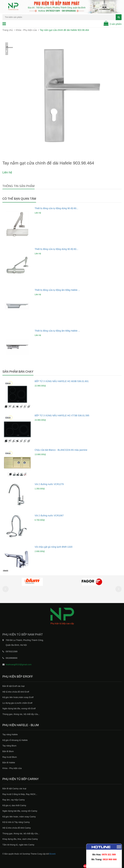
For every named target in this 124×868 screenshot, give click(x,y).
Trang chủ (8, 30)
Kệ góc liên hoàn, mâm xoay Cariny (19, 817)
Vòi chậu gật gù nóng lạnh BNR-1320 (54, 547)
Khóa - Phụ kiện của (26, 30)
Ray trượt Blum (10, 757)
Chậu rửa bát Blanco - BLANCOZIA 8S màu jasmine (61, 450)
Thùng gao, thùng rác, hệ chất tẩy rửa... (21, 714)
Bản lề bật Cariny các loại (14, 789)
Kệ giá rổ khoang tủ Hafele (15, 740)
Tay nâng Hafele (10, 734)
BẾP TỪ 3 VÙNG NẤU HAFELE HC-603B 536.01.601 (62, 381)
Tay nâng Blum (9, 746)
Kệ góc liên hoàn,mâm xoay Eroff (18, 697)
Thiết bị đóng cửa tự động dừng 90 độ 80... (56, 208)
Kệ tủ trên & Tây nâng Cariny (16, 822)
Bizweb (53, 854)
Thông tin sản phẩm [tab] (19, 186)
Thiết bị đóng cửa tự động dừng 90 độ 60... (56, 249)
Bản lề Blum (8, 751)
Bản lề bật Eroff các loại (13, 686)
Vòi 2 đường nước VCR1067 (49, 516)
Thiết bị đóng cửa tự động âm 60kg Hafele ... (57, 290)
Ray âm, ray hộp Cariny (14, 800)
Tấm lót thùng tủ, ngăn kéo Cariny (18, 845)
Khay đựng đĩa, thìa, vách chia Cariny (20, 839)
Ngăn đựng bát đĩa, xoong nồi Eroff (19, 708)
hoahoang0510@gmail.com (19, 664)
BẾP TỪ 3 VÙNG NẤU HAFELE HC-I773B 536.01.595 (62, 415)
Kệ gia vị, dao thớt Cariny (14, 805)
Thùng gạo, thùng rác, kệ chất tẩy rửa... (21, 833)
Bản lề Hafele (9, 763)
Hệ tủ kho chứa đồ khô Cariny (17, 828)
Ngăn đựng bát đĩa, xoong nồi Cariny (20, 811)
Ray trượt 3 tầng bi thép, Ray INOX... (20, 794)
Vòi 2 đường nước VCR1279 (49, 484)
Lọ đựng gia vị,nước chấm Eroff (17, 703)
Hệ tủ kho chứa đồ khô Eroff (16, 692)
